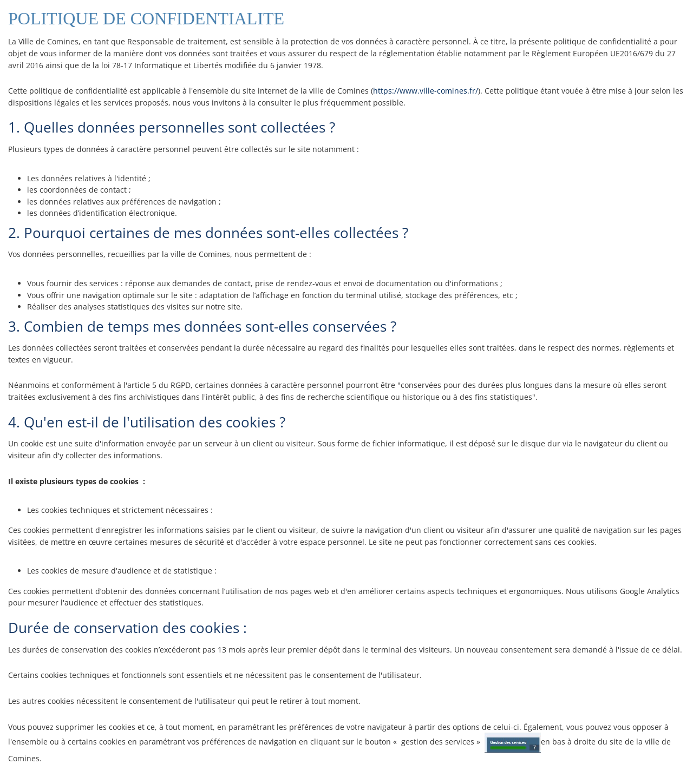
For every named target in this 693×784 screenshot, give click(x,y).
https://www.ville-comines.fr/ (426, 91)
